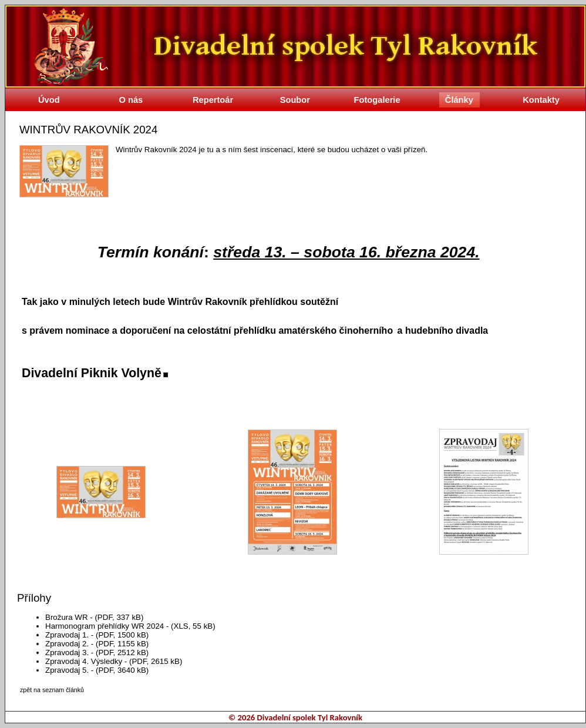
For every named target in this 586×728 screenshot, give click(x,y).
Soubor (295, 100)
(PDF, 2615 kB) (156, 661)
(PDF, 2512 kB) (122, 652)
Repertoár (213, 100)
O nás (131, 100)
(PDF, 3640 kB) (122, 670)
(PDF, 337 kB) (119, 617)
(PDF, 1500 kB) (122, 635)
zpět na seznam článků (52, 690)
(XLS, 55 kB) (193, 626)
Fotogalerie (377, 100)
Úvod (49, 100)
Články (459, 100)
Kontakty (541, 100)
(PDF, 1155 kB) (122, 644)
